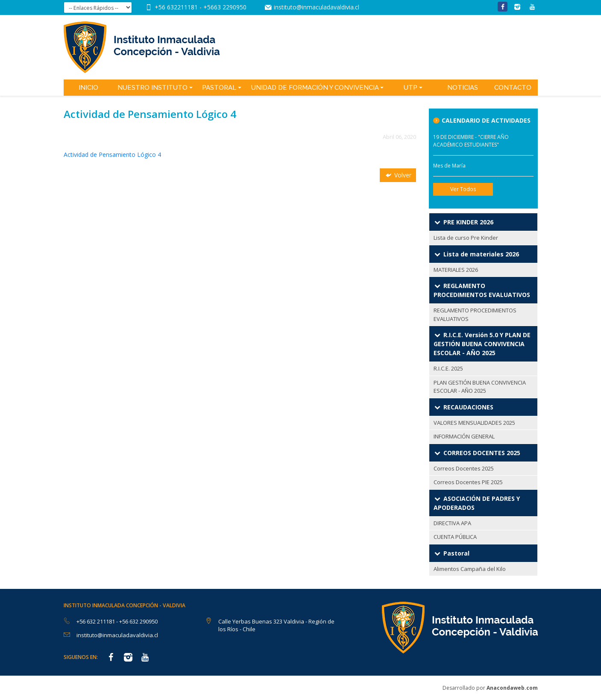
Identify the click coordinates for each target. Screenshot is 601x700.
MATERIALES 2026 (456, 270)
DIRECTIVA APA (452, 523)
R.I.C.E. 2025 (448, 368)
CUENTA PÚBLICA (455, 537)
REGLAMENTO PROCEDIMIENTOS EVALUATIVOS (475, 315)
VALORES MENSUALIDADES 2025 (474, 423)
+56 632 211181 (96, 621)
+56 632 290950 (138, 621)
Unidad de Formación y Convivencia (315, 88)
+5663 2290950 (225, 7)
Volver (398, 175)
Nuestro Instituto (152, 88)
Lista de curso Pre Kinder (466, 238)
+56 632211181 (177, 7)
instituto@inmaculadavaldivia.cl (317, 7)
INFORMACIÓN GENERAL (464, 436)
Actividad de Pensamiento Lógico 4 (112, 154)
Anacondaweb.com (512, 688)
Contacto (513, 88)
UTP (410, 88)
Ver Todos (463, 189)
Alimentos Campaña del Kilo (470, 569)
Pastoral (219, 88)
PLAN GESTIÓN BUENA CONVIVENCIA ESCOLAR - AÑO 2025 (480, 387)
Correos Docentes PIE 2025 (468, 482)
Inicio (88, 88)
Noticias (463, 88)
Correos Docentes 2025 (464, 468)
